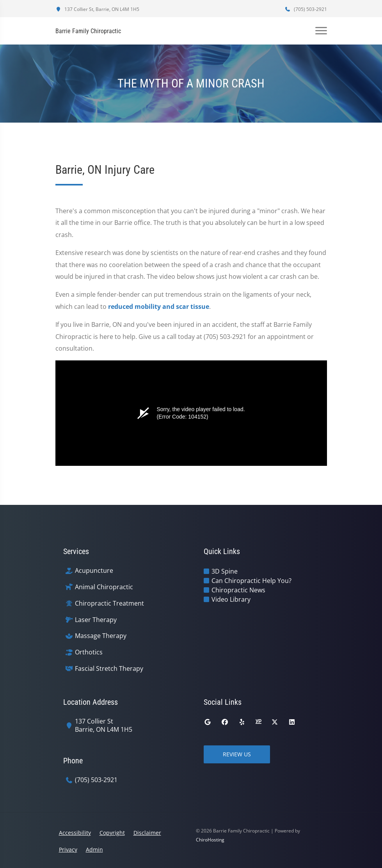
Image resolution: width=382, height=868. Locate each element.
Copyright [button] (112, 833)
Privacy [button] (68, 849)
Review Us (237, 754)
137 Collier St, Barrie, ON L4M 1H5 (97, 9)
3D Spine (225, 571)
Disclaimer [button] (147, 833)
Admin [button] (94, 849)
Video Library (231, 599)
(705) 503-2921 (306, 9)
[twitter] (275, 722)
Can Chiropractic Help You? (251, 581)
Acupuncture (94, 571)
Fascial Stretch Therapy (109, 669)
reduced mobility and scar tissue (159, 307)
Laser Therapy (96, 620)
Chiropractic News (238, 590)
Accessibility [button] (75, 833)
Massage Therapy (101, 636)
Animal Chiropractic (104, 587)
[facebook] (225, 722)
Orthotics (89, 652)
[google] (208, 722)
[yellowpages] (258, 722)
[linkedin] (292, 722)
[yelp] (242, 722)
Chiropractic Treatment (109, 603)
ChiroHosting (210, 840)
